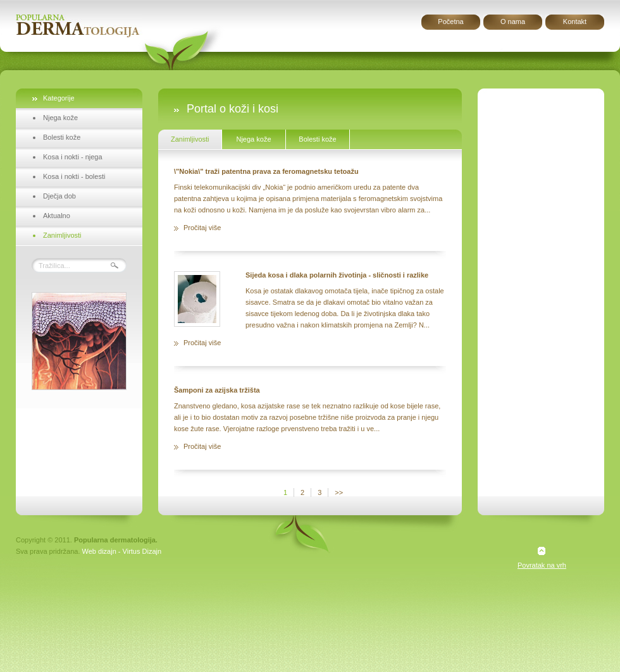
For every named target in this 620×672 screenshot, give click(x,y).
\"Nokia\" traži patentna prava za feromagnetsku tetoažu (266, 171)
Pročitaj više (202, 228)
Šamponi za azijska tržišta (217, 390)
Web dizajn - (102, 551)
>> (339, 492)
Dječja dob (59, 196)
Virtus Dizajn (142, 551)
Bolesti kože (62, 137)
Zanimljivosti (62, 235)
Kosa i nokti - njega (73, 157)
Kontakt (575, 21)
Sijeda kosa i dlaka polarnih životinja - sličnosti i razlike (337, 275)
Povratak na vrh (542, 565)
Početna (450, 21)
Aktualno (57, 216)
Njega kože (60, 118)
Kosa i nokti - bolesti (74, 176)
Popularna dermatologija (79, 26)
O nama (513, 21)
